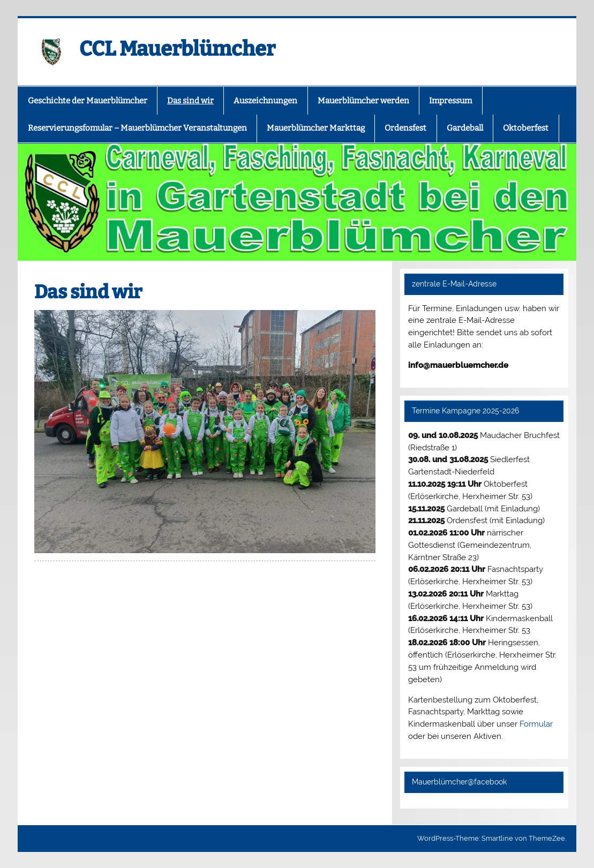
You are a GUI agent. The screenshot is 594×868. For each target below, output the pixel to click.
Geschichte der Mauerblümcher (88, 101)
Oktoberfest (526, 128)
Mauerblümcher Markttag (316, 128)
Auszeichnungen (265, 101)
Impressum (450, 101)
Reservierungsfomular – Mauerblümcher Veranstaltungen (137, 128)
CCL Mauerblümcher (178, 49)
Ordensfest (405, 128)
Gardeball (465, 128)
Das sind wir (190, 101)
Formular (536, 724)
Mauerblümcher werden (363, 101)
